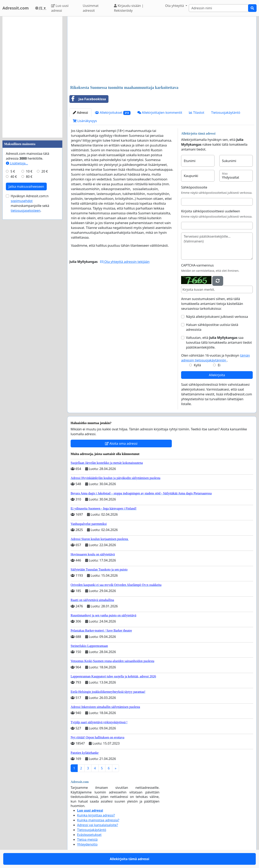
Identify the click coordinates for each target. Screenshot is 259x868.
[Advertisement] (162, 51)
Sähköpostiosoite (194, 187)
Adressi (80, 113)
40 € (14, 177)
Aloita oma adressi (121, 443)
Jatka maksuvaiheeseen (26, 186)
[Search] (219, 8)
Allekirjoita (217, 375)
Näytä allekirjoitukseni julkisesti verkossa (217, 317)
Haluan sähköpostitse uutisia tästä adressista (212, 327)
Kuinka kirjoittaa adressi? (96, 815)
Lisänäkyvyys (85, 121)
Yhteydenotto (87, 844)
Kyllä (197, 365)
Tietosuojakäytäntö (226, 113)
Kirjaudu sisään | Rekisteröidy (129, 8)
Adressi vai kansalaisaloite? (98, 825)
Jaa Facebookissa (88, 99)
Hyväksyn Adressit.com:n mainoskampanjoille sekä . (30, 203)
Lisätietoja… (17, 163)
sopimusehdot (22, 201)
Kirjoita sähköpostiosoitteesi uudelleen (211, 211)
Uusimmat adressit (91, 8)
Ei (219, 365)
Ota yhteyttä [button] (175, 6)
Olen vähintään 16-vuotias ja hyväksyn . (215, 358)
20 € (45, 171)
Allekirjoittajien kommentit (160, 113)
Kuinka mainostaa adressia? (98, 820)
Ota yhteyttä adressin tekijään (125, 262)
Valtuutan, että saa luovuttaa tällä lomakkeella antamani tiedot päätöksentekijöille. (219, 342)
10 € (29, 171)
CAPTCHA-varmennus (197, 265)
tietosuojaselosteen (26, 211)
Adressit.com (16, 8)
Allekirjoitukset (113, 113)
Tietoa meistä (87, 840)
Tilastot (197, 113)
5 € (13, 171)
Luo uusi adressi (60, 8)
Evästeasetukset (89, 835)
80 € (29, 177)
